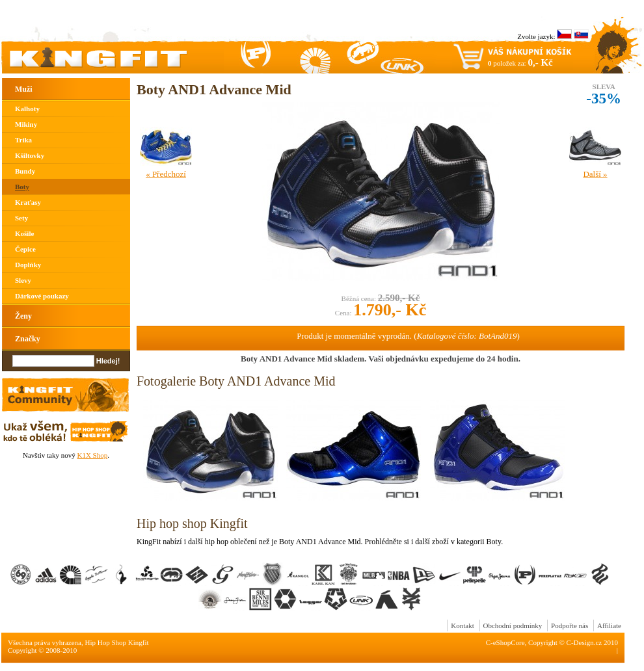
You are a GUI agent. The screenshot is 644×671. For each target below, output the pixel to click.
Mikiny (26, 124)
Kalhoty (27, 109)
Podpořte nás (570, 625)
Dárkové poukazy (42, 296)
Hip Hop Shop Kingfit (117, 642)
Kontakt (462, 625)
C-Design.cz (584, 642)
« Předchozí (166, 174)
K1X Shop (92, 455)
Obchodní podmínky (513, 625)
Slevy (23, 280)
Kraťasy (28, 202)
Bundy (25, 171)
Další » (595, 174)
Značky (28, 339)
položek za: (520, 62)
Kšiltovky (30, 155)
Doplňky (28, 265)
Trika (23, 140)
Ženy (23, 316)
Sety (21, 218)
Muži (24, 89)
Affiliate (609, 625)
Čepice (25, 249)
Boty (22, 187)
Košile (24, 233)
